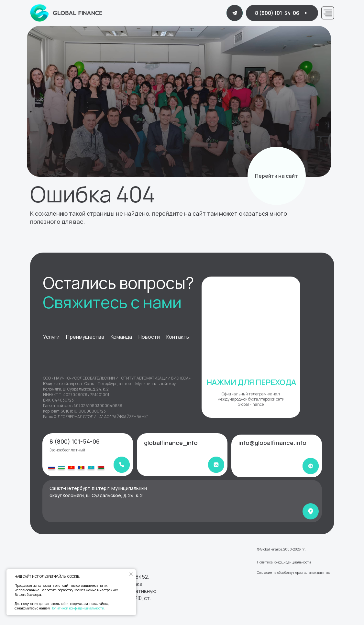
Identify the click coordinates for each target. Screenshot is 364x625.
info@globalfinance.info (272, 443)
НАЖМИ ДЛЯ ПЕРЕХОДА (251, 382)
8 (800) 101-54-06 (75, 441)
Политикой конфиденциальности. (78, 608)
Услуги (51, 337)
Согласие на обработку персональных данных (293, 573)
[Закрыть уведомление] (131, 574)
